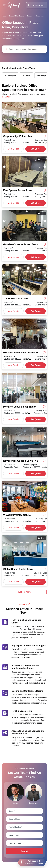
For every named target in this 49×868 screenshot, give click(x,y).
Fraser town (40, 16)
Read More (7, 97)
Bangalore (30, 16)
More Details (13, 149)
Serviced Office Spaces (16, 16)
